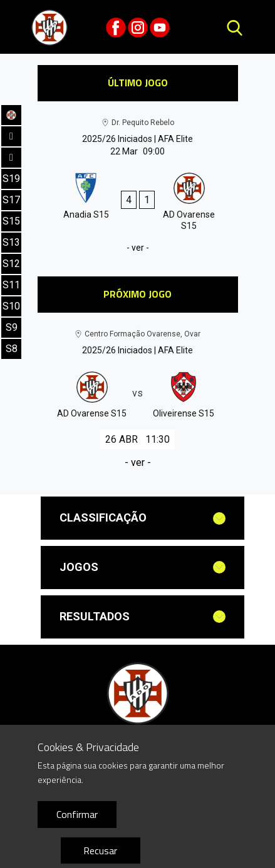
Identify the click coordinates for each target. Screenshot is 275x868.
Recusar (100, 850)
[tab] (143, 518)
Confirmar (77, 814)
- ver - (138, 248)
